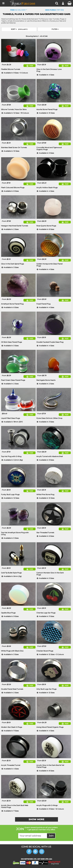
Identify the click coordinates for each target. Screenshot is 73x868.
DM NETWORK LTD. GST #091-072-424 (36, 859)
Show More (36, 819)
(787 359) (54, 10)
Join (51, 836)
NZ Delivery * (19, 10)
